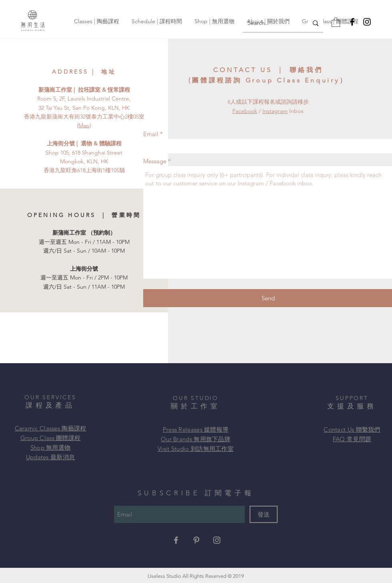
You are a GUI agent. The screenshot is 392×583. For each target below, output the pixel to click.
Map (84, 125)
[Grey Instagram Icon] (217, 540)
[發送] (264, 514)
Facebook (245, 111)
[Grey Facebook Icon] (176, 540)
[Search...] (269, 23)
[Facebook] (352, 22)
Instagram (275, 111)
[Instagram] (367, 22)
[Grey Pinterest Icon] (196, 540)
